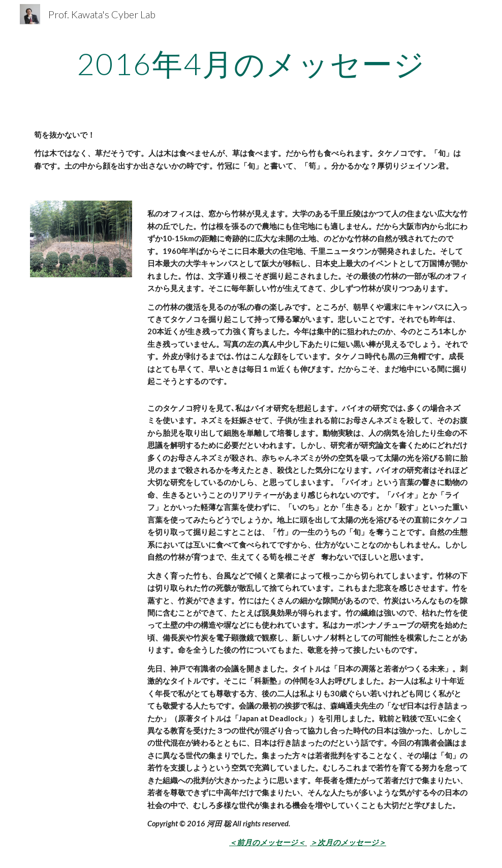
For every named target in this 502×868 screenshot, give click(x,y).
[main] (251, 63)
